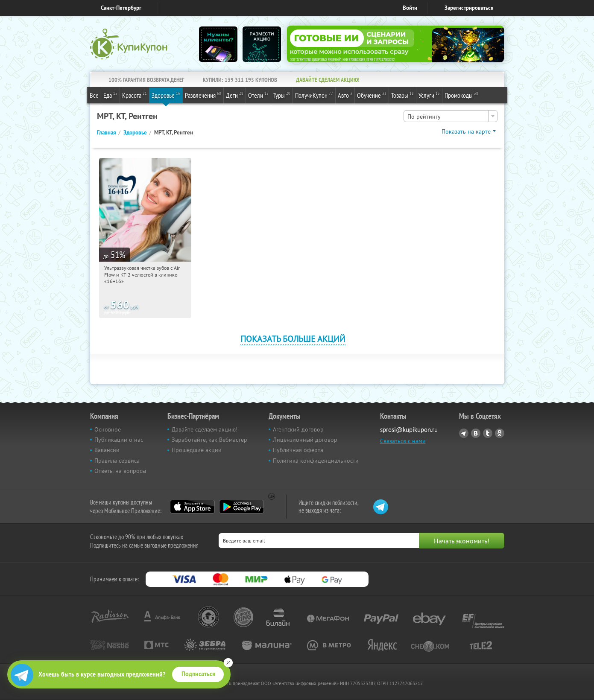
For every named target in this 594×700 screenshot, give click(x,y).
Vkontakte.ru (476, 433)
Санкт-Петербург (121, 8)
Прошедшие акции (197, 450)
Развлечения (203, 95)
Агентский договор (298, 429)
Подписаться (198, 674)
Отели (258, 95)
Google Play (241, 507)
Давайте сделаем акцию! (205, 429)
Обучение (372, 95)
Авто (345, 95)
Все (94, 95)
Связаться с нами (403, 441)
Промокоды (461, 95)
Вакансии (107, 450)
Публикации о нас (119, 440)
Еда (110, 95)
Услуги (429, 95)
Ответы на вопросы (120, 471)
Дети (235, 95)
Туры (282, 95)
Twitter (488, 433)
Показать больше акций (293, 339)
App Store (192, 507)
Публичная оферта (298, 450)
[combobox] (451, 116)
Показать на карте (466, 131)
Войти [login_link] (410, 8)
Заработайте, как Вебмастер (209, 440)
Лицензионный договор (305, 440)
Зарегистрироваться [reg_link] (469, 8)
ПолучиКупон (314, 95)
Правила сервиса (117, 461)
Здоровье (166, 95)
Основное (108, 429)
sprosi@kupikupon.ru (409, 430)
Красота (135, 95)
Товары (402, 95)
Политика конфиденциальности (316, 461)
